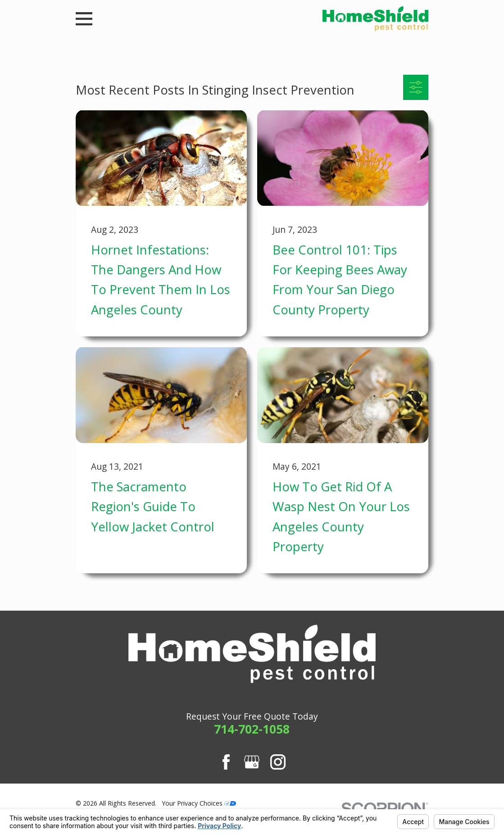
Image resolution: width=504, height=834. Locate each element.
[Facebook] (226, 762)
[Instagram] (278, 762)
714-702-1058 (252, 729)
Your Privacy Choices (199, 803)
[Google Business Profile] (252, 762)
